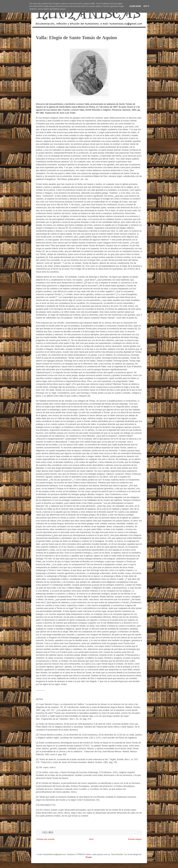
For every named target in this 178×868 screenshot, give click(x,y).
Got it (146, 6)
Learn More (135, 6)
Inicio (91, 839)
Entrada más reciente (46, 839)
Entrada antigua (135, 839)
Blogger (89, 857)
